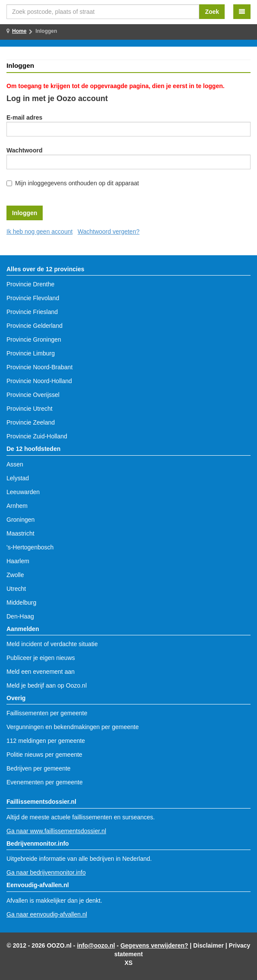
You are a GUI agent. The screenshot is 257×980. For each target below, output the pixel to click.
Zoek (212, 12)
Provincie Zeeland (31, 422)
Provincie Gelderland (34, 326)
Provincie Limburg (31, 353)
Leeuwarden (23, 492)
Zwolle (15, 575)
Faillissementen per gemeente (47, 713)
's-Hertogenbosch (30, 547)
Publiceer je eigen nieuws (41, 658)
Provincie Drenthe (30, 284)
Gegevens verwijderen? (154, 945)
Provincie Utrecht (30, 409)
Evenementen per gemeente (45, 782)
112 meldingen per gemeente (46, 741)
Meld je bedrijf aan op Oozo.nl (47, 685)
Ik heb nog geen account (39, 232)
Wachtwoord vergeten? (108, 232)
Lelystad (18, 478)
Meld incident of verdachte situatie (52, 644)
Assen (15, 464)
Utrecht (16, 589)
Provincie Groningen (34, 339)
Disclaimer (208, 945)
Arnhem (17, 506)
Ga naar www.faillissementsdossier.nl (56, 831)
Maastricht (20, 533)
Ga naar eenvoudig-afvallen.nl (47, 914)
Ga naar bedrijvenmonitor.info (46, 872)
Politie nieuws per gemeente (44, 755)
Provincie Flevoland (33, 298)
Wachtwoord (24, 150)
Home (19, 31)
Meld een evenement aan (41, 672)
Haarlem (18, 561)
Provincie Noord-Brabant (39, 367)
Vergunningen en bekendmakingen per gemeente (73, 727)
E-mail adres (24, 117)
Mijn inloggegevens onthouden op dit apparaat (77, 183)
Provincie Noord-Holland (39, 381)
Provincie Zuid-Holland (37, 436)
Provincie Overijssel (33, 395)
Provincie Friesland (32, 312)
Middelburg (21, 603)
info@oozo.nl (96, 945)
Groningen (20, 520)
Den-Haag (20, 616)
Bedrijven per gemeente (39, 768)
